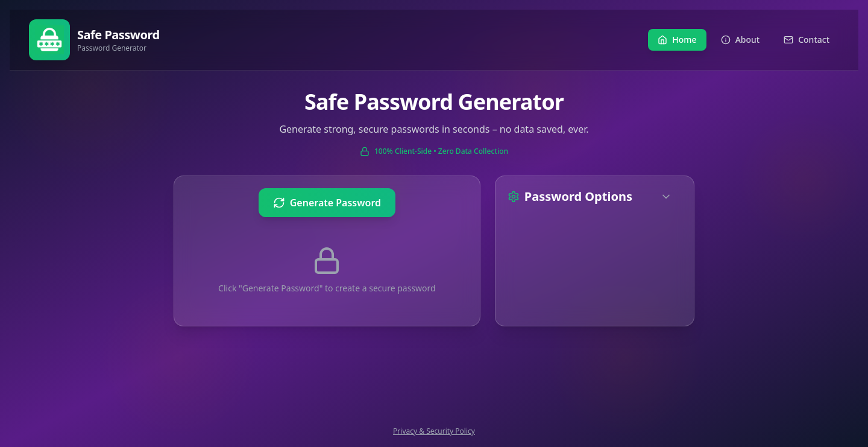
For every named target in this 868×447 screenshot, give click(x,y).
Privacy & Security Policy (434, 431)
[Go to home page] (94, 40)
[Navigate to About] (741, 40)
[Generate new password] (327, 203)
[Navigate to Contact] (807, 40)
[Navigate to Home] (677, 40)
